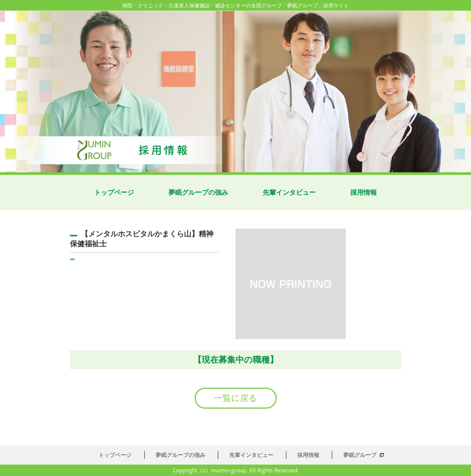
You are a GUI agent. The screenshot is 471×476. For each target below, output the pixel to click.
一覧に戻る (236, 398)
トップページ (114, 192)
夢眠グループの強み (198, 192)
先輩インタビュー (289, 192)
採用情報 (364, 192)
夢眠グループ (360, 455)
